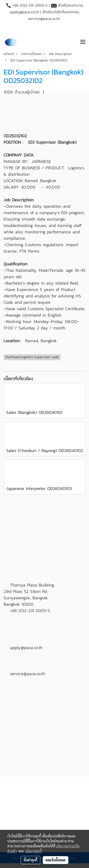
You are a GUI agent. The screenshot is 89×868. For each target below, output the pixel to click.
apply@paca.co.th (24, 12)
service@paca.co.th (44, 18)
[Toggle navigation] (83, 42)
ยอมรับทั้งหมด (56, 860)
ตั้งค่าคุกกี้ (30, 860)
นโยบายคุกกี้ (33, 851)
